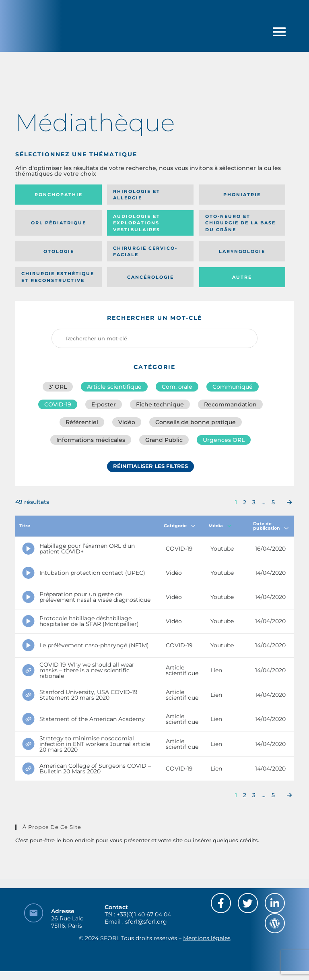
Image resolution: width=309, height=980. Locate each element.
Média (220, 526)
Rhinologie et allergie (137, 195)
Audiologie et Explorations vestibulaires (137, 223)
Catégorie (179, 526)
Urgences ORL (224, 440)
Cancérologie (150, 277)
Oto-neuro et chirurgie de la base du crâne (240, 223)
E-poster (104, 404)
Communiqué (233, 387)
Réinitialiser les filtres (150, 466)
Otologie (59, 251)
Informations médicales (91, 440)
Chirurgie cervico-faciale (145, 252)
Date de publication (271, 526)
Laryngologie (242, 251)
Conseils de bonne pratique (196, 422)
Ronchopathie (59, 195)
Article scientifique (114, 387)
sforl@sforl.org (146, 922)
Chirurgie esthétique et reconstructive (58, 277)
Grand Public (164, 440)
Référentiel (82, 422)
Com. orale (177, 387)
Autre (242, 277)
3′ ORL (58, 387)
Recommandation (230, 404)
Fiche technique (160, 404)
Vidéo (127, 422)
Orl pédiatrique (59, 223)
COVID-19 (58, 404)
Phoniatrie (242, 195)
